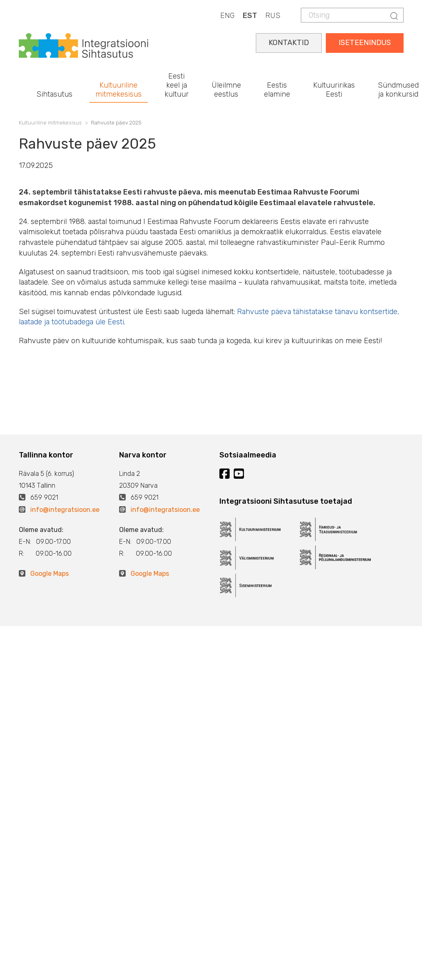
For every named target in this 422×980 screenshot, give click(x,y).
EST (250, 16)
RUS (273, 16)
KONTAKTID (289, 43)
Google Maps (50, 574)
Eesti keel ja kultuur (177, 85)
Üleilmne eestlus (226, 90)
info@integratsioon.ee (65, 510)
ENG (227, 16)
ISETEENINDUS (365, 43)
